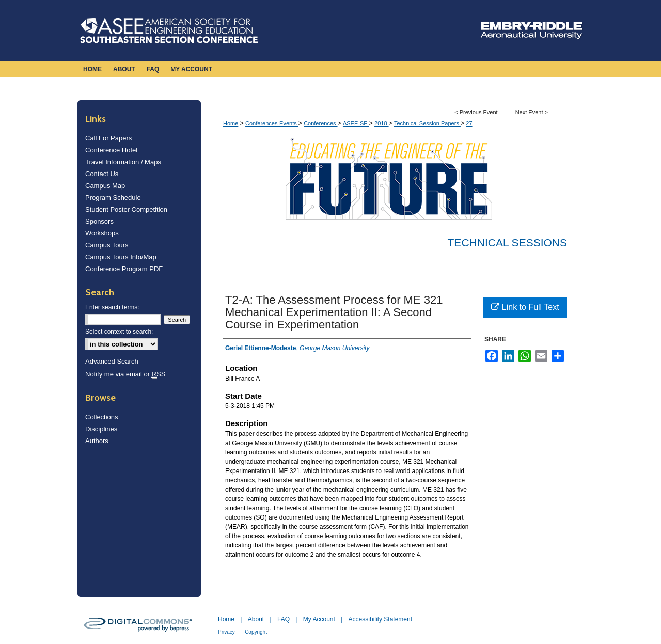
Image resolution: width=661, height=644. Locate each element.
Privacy (226, 632)
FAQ (284, 619)
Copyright (256, 632)
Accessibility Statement (380, 619)
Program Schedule (113, 198)
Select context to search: (119, 332)
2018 (382, 123)
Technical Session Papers (427, 123)
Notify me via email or (125, 374)
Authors (97, 441)
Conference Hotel (111, 150)
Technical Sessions (507, 242)
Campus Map (105, 186)
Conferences (320, 123)
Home (231, 123)
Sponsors (99, 221)
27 (469, 123)
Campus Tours (107, 245)
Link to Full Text (525, 307)
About (256, 619)
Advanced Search (112, 361)
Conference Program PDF (124, 269)
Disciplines (101, 429)
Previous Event (479, 112)
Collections (102, 417)
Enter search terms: (112, 307)
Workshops (102, 233)
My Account (319, 619)
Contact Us (102, 174)
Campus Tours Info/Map (121, 257)
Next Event (529, 112)
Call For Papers (108, 138)
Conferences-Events (272, 123)
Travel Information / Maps (123, 162)
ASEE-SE (356, 123)
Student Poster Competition (126, 209)
